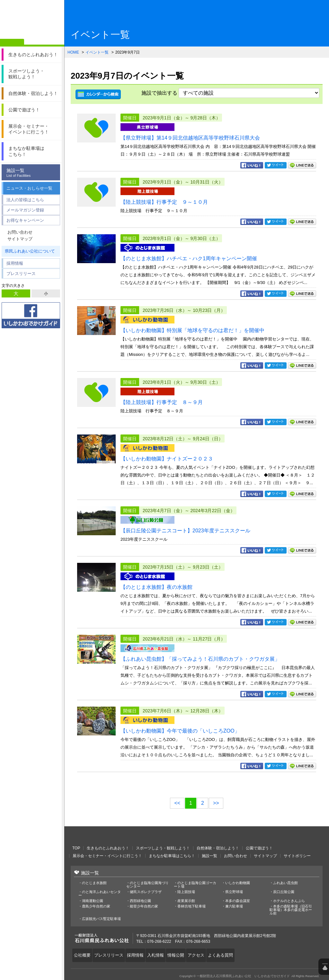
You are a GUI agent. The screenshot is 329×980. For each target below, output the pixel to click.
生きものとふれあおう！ (108, 848)
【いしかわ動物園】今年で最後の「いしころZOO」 (180, 731)
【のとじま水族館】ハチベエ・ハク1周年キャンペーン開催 (189, 258)
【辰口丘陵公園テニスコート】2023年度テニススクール (185, 531)
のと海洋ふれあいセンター (100, 894)
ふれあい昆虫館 (285, 883)
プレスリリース (21, 274)
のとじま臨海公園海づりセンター (147, 885)
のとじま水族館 (94, 883)
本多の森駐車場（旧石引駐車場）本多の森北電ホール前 (291, 910)
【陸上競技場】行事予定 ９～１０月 (164, 202)
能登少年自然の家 (144, 906)
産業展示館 (186, 901)
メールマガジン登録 (25, 210)
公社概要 (83, 954)
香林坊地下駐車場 (191, 906)
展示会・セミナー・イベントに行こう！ (107, 856)
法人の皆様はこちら (25, 200)
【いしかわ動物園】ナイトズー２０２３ (167, 459)
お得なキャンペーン (25, 220)
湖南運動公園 (93, 901)
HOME (73, 52)
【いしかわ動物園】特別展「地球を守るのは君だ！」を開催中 (192, 330)
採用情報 (15, 263)
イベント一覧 (97, 52)
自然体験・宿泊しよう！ (218, 848)
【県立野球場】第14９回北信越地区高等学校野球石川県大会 (190, 138)
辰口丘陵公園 (284, 892)
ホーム (12, 43)
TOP (76, 848)
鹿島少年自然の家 (96, 906)
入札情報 (161, 954)
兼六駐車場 (234, 906)
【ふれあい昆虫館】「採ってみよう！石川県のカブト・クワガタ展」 (200, 659)
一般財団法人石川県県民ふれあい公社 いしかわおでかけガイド (32, 21)
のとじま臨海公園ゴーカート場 (195, 885)
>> (216, 803)
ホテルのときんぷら (289, 901)
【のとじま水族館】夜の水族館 (156, 587)
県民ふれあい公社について (30, 251)
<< (177, 803)
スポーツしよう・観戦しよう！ (163, 848)
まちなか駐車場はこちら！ (172, 856)
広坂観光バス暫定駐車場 (101, 919)
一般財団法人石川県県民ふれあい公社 (106, 836)
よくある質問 (232, 954)
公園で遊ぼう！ (259, 848)
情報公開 (183, 954)
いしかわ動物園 (238, 883)
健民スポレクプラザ (146, 892)
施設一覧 (32, 173)
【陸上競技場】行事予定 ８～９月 (162, 402)
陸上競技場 (186, 892)
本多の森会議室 (238, 901)
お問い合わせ (20, 232)
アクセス (206, 954)
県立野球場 (234, 892)
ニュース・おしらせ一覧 (29, 188)
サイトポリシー (297, 856)
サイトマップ (20, 239)
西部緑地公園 (140, 901)
